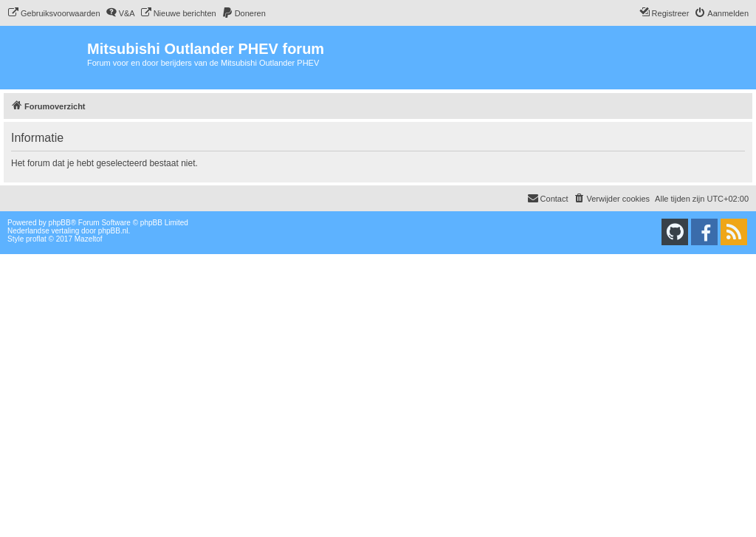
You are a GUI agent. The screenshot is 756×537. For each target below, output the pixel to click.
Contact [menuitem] (548, 198)
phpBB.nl (113, 231)
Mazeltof (89, 239)
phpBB (60, 223)
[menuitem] (54, 13)
